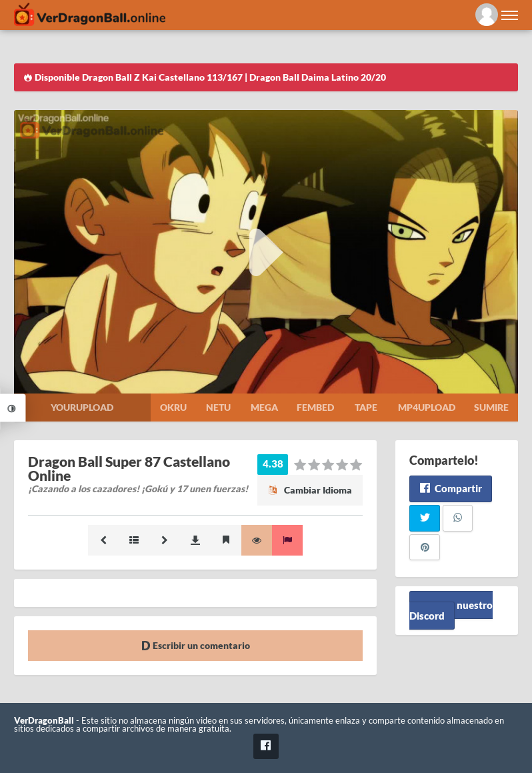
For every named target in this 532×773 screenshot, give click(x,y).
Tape (366, 407)
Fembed (315, 407)
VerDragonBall (44, 721)
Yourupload (82, 407)
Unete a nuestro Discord (451, 610)
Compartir (450, 488)
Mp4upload (427, 407)
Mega (264, 407)
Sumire (491, 407)
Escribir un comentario (196, 645)
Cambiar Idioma (310, 490)
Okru (173, 407)
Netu (218, 407)
